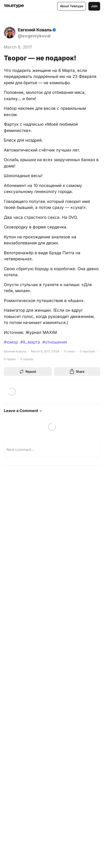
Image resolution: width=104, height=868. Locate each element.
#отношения (55, 342)
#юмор (11, 342)
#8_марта (30, 342)
